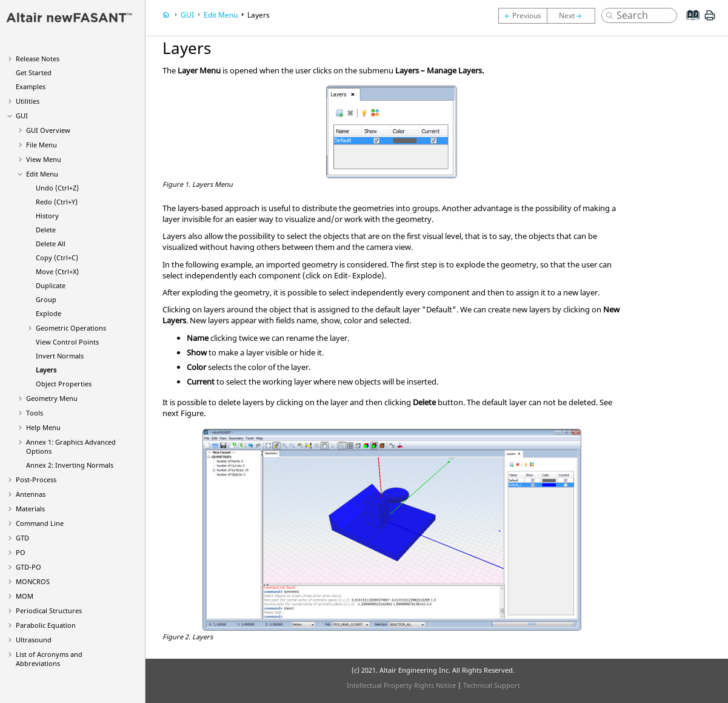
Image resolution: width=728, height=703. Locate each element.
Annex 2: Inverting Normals (70, 465)
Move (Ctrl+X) (57, 271)
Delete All (51, 244)
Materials (30, 509)
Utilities (28, 101)
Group (46, 299)
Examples (31, 86)
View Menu (44, 159)
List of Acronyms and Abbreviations (49, 659)
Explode (48, 313)
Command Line (40, 523)
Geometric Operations (71, 328)
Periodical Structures (49, 610)
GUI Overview (48, 130)
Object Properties (64, 384)
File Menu (42, 145)
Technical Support (492, 685)
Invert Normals (60, 356)
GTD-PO (28, 567)
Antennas (31, 494)
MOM (25, 596)
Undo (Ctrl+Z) (57, 188)
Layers (46, 370)
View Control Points (67, 342)
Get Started (34, 72)
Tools (35, 413)
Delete (46, 230)
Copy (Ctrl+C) (57, 257)
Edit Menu (42, 174)
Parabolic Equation (46, 625)
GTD (22, 538)
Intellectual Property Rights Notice (401, 685)
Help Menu (43, 427)
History (47, 216)
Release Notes (38, 59)
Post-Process (36, 479)
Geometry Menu (52, 398)
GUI (22, 116)
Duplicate (51, 285)
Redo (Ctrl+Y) (57, 202)
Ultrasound (34, 640)
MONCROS (33, 581)
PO (21, 552)
